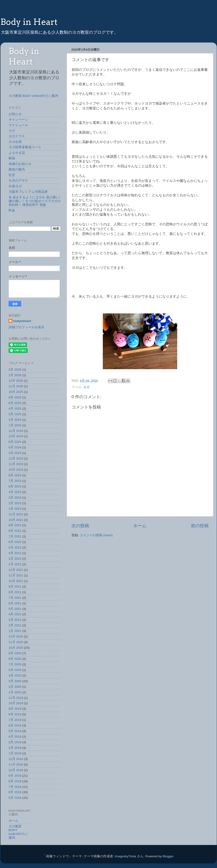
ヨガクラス (17, 136)
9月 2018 (15, 776)
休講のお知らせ (20, 164)
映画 (12, 158)
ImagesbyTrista (125, 856)
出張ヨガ (15, 186)
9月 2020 (15, 653)
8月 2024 (15, 442)
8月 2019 (15, 714)
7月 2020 (15, 664)
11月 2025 (16, 386)
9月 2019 (15, 709)
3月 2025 (15, 414)
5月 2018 (15, 798)
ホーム (140, 526)
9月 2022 (15, 525)
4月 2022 (15, 553)
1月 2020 (15, 692)
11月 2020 (16, 642)
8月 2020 (15, 659)
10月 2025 (16, 392)
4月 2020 (15, 676)
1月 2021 (15, 631)
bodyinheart (22, 321)
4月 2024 (15, 453)
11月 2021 (16, 575)
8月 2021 (15, 592)
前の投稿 (200, 526)
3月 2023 (15, 498)
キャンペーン (18, 120)
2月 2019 (15, 748)
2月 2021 (15, 625)
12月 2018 (16, 759)
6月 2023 (15, 486)
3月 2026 (15, 370)
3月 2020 (15, 681)
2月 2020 (15, 687)
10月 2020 (16, 648)
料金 (12, 210)
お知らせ (15, 114)
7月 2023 (15, 481)
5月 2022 (15, 547)
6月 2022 (15, 542)
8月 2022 (15, 531)
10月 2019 (16, 703)
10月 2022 (16, 520)
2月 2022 (15, 559)
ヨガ (86, 387)
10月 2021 (16, 581)
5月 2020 (15, 670)
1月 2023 (15, 509)
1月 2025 (15, 425)
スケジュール (18, 125)
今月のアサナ (18, 181)
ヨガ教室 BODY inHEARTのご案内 (33, 96)
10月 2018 (16, 770)
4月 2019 (15, 737)
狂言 (12, 175)
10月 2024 (16, 436)
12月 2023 (16, 459)
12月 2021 (16, 570)
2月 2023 (15, 503)
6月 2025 (15, 403)
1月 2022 (15, 564)
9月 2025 (15, 397)
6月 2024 (15, 447)
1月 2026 (15, 375)
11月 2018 (16, 764)
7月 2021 (15, 598)
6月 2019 (15, 725)
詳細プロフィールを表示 (27, 327)
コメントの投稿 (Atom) (96, 535)
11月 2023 (16, 464)
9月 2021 (15, 587)
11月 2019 (16, 698)
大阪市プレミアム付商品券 (28, 192)
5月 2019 (15, 731)
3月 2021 (15, 620)
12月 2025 (16, 381)
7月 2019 (15, 720)
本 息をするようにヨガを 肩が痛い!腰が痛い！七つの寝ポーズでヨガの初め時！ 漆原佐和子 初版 (35, 201)
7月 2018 (15, 787)
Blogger (168, 856)
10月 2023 (16, 470)
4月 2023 (15, 492)
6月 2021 (15, 603)
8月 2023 (15, 475)
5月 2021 (15, 609)
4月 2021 (15, 614)
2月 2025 (15, 420)
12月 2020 (16, 636)
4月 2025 (15, 409)
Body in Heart (29, 22)
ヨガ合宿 (15, 142)
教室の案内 (17, 169)
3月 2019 (15, 742)
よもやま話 (17, 153)
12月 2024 (16, 431)
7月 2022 (15, 536)
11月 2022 (16, 514)
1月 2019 (15, 753)
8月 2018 (15, 781)
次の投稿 (80, 526)
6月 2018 (15, 792)
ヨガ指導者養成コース (25, 147)
